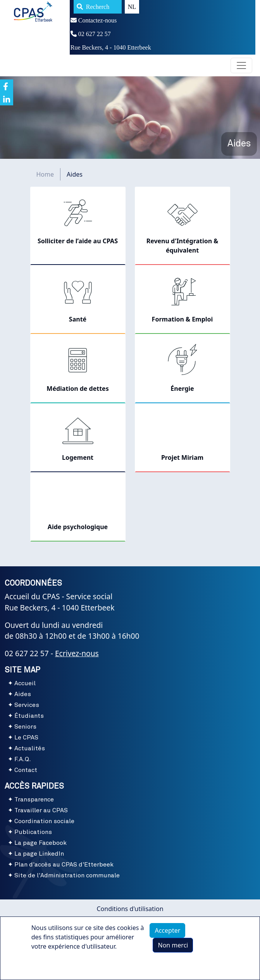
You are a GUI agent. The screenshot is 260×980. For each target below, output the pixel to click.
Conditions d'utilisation (130, 909)
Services (27, 705)
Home (45, 174)
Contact (26, 770)
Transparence (34, 799)
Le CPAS (26, 738)
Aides (23, 694)
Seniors (25, 727)
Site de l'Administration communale (67, 875)
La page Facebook (40, 843)
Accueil (25, 683)
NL (132, 7)
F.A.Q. (23, 759)
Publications (33, 832)
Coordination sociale (44, 821)
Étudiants (29, 716)
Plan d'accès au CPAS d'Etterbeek (64, 865)
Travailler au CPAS (41, 810)
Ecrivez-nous (77, 653)
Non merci (173, 950)
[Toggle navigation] (241, 65)
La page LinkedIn (39, 854)
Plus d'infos (56, 969)
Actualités (30, 748)
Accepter (167, 935)
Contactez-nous (94, 20)
